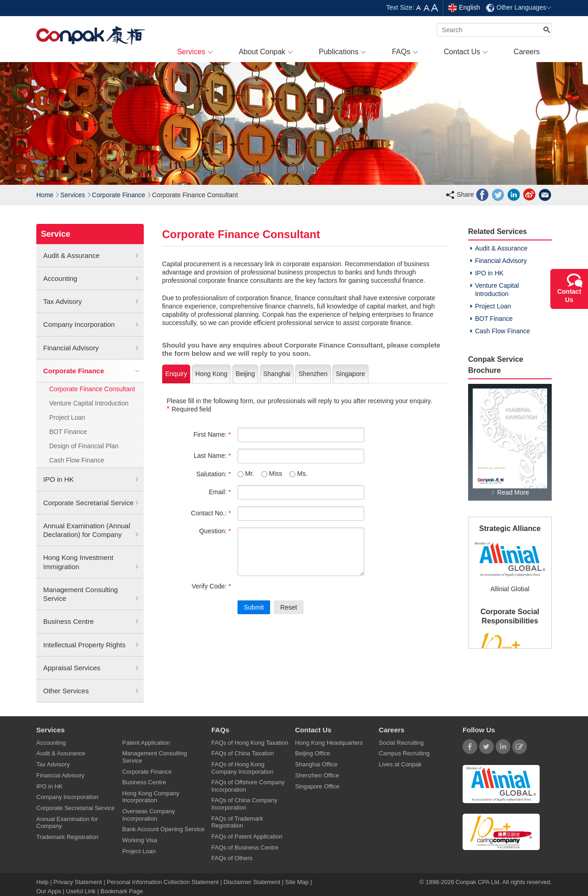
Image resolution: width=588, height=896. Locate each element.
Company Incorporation (91, 325)
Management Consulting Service (91, 594)
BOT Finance (68, 432)
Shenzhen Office (317, 775)
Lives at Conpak (400, 764)
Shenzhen (313, 374)
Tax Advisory (91, 302)
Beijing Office (312, 753)
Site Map (297, 882)
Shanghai (277, 374)
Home (45, 195)
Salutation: (214, 474)
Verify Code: (211, 586)
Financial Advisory (91, 348)
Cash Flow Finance (77, 460)
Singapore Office (317, 786)
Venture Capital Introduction (89, 403)
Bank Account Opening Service (163, 829)
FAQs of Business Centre (245, 847)
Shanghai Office (316, 764)
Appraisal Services (91, 668)
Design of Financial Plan (84, 446)
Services (73, 195)
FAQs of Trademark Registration (237, 822)
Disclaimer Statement (252, 882)
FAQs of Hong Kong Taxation (250, 743)
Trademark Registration (67, 837)
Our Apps (49, 891)
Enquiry (176, 374)
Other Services (91, 691)
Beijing (245, 374)
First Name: (212, 434)
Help (43, 882)
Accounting (91, 279)
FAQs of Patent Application (247, 836)
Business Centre (91, 622)
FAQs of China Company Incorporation (244, 804)
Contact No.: (211, 513)
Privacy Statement (78, 882)
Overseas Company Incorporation (149, 815)
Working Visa (140, 840)
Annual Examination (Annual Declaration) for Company (91, 531)
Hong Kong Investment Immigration (91, 562)
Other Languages (519, 7)
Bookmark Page (122, 891)
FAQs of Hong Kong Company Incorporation (242, 768)
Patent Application (146, 743)
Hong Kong (211, 374)
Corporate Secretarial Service (91, 503)
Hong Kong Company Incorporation (151, 797)
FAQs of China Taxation (243, 753)
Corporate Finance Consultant (92, 389)
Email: (220, 492)
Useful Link (81, 891)
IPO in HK (91, 479)
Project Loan (67, 417)
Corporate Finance (119, 195)
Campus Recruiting (404, 753)
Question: (215, 531)
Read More (510, 492)
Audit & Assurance (91, 256)
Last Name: (212, 456)
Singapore (351, 374)
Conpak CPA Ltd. (478, 882)
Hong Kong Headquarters (329, 743)
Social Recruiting (401, 743)
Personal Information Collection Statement (163, 882)
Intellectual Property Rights (91, 645)
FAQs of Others (232, 858)
